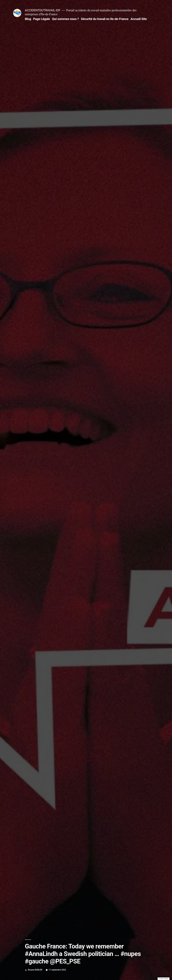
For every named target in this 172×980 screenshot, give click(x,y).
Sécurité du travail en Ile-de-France (105, 19)
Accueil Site (139, 19)
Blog (28, 19)
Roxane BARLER (35, 970)
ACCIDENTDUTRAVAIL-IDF (43, 10)
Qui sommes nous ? (65, 19)
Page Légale (42, 19)
